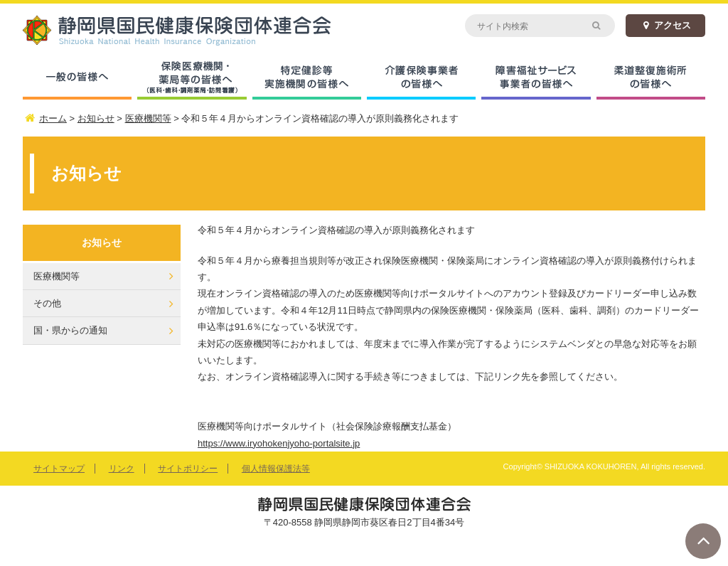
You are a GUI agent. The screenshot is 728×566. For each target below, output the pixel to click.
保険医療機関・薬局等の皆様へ (192, 78)
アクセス (665, 25)
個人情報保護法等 (276, 469)
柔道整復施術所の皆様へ (651, 78)
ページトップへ (703, 541)
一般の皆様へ (77, 78)
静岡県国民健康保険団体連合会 (193, 30)
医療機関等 (57, 276)
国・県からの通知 (70, 330)
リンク (122, 469)
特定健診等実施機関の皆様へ (307, 78)
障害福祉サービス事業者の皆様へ (536, 78)
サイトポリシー (188, 469)
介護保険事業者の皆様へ (421, 78)
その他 (47, 303)
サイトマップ (59, 469)
